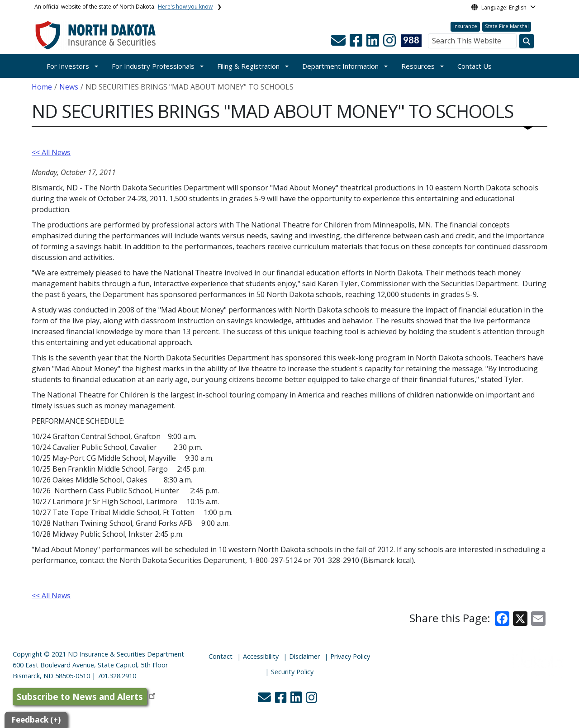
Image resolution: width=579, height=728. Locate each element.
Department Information (340, 66)
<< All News (51, 152)
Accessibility (261, 656)
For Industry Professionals (153, 66)
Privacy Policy (350, 656)
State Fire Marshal (507, 26)
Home (42, 87)
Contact (221, 656)
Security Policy (292, 672)
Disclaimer (304, 656)
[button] (339, 43)
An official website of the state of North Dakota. (123, 7)
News (69, 87)
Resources (418, 66)
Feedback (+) (36, 720)
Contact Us (475, 66)
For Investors (68, 66)
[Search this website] (527, 41)
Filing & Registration (248, 66)
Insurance (465, 26)
